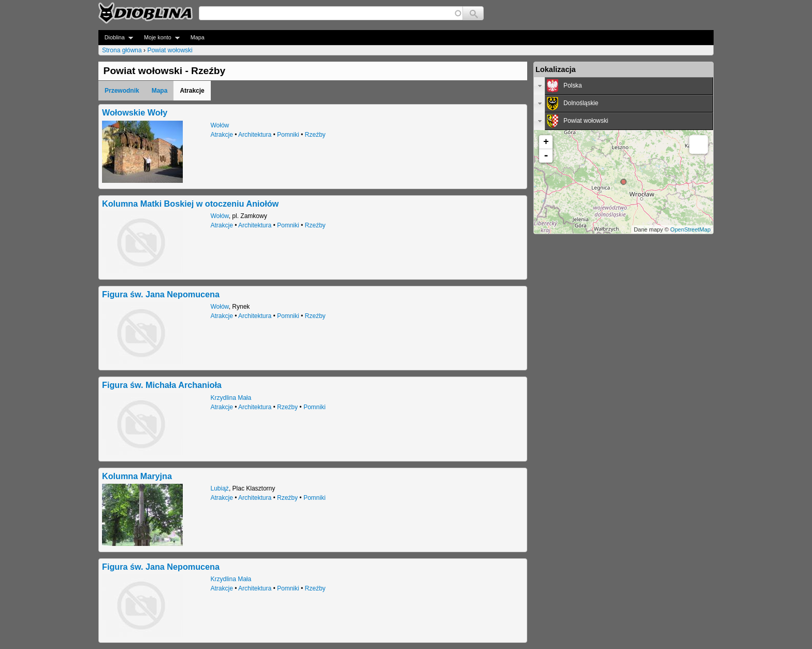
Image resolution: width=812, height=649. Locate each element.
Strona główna (122, 50)
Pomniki (288, 135)
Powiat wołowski (170, 50)
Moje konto (159, 38)
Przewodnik (122, 91)
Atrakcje (222, 135)
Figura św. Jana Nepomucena (161, 294)
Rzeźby (315, 135)
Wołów (220, 125)
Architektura (255, 135)
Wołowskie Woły (135, 112)
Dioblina (116, 38)
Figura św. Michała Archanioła (162, 385)
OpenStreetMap (690, 229)
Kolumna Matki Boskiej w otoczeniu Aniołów (190, 204)
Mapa (198, 37)
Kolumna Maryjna (137, 476)
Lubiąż (220, 488)
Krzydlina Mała (231, 398)
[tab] (624, 86)
